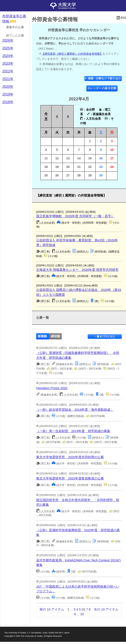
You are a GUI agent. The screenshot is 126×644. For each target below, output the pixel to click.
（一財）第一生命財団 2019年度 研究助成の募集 (73, 431)
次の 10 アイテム (106, 609)
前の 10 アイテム (52, 609)
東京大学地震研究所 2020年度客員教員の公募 (70, 478)
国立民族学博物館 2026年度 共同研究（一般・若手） (75, 216)
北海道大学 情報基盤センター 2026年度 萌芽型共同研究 (77, 270)
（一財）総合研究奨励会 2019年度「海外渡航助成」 (75, 410)
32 (82, 614)
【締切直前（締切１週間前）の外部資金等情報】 (72, 54)
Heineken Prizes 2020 (52, 388)
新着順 (42, 336)
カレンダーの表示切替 (102, 88)
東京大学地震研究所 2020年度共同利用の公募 (70, 457)
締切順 (56, 336)
